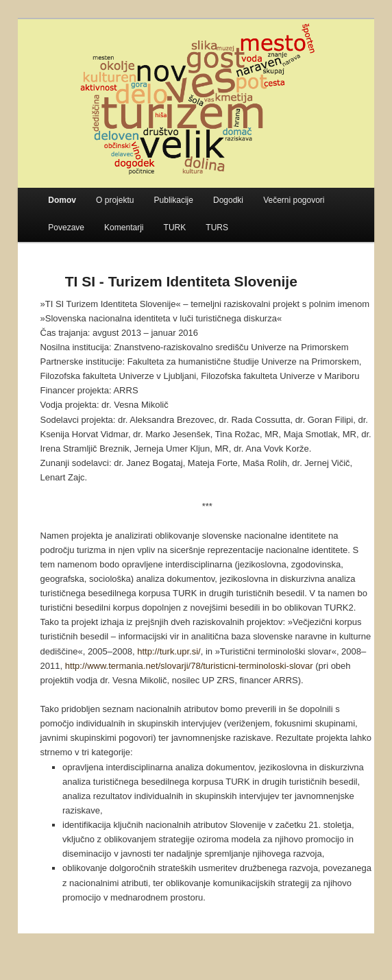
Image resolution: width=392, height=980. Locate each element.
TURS (217, 228)
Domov (62, 200)
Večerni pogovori (294, 200)
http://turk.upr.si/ (169, 651)
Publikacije (174, 200)
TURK (175, 228)
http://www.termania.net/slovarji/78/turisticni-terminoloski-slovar (189, 666)
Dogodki (228, 200)
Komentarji (124, 228)
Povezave (66, 228)
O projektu (115, 200)
